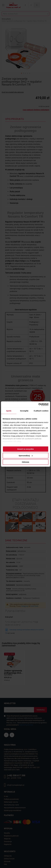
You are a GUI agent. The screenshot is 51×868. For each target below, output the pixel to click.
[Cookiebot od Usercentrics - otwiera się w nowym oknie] (38, 404)
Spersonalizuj (26, 455)
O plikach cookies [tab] (41, 411)
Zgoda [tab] (9, 411)
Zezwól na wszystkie (26, 449)
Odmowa (25, 462)
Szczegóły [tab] (24, 411)
